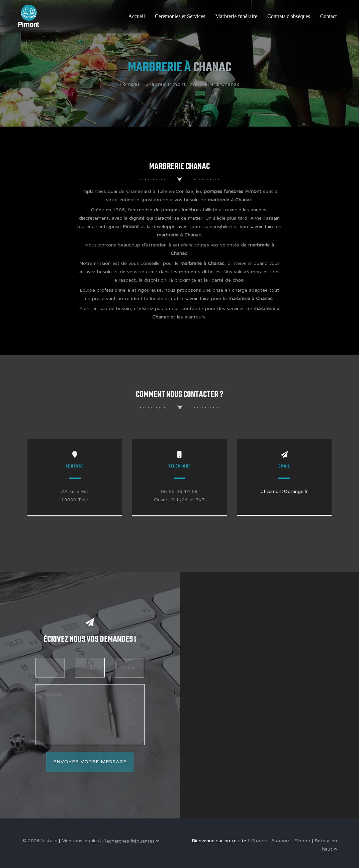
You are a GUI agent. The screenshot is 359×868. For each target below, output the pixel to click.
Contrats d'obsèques (289, 16)
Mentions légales (80, 841)
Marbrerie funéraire (236, 16)
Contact (329, 16)
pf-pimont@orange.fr (284, 491)
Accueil (137, 16)
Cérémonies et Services (180, 16)
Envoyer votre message (90, 762)
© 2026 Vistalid (40, 841)
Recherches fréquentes (131, 841)
